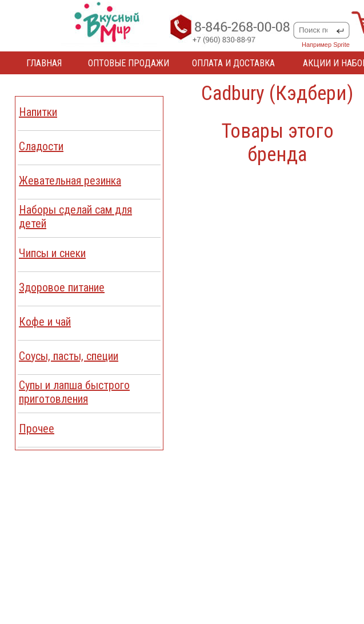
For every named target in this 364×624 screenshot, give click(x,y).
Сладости (41, 146)
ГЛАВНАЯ (44, 63)
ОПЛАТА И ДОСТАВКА (233, 63)
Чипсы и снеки (52, 253)
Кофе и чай (45, 322)
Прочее (37, 429)
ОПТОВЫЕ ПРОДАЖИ (129, 63)
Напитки (38, 112)
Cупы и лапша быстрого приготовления (74, 392)
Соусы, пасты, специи (69, 356)
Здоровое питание (62, 287)
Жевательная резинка (70, 181)
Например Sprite (326, 45)
